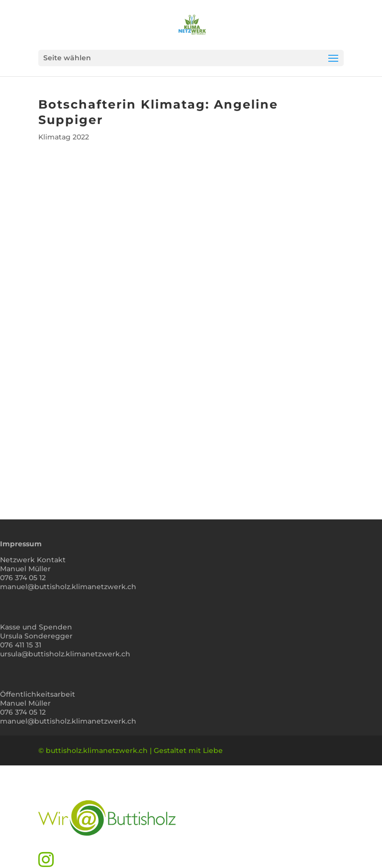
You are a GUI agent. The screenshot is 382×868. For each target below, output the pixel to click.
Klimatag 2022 (64, 137)
